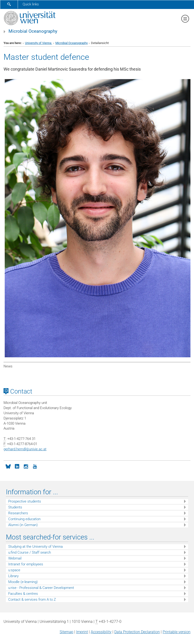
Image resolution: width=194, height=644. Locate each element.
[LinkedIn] (17, 466)
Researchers (18, 513)
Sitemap (66, 632)
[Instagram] (26, 466)
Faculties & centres (23, 594)
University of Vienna (39, 43)
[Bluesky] (8, 466)
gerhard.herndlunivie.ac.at (25, 449)
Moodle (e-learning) (23, 582)
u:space (14, 570)
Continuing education (24, 519)
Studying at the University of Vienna (35, 547)
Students (15, 507)
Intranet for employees (26, 564)
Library (13, 576)
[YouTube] (35, 466)
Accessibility (101, 632)
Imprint (82, 632)
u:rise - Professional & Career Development (41, 588)
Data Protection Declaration (137, 632)
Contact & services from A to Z (32, 600)
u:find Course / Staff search (30, 552)
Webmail (15, 558)
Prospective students (25, 501)
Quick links (31, 4)
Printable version (177, 632)
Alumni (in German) (23, 525)
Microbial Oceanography (33, 31)
